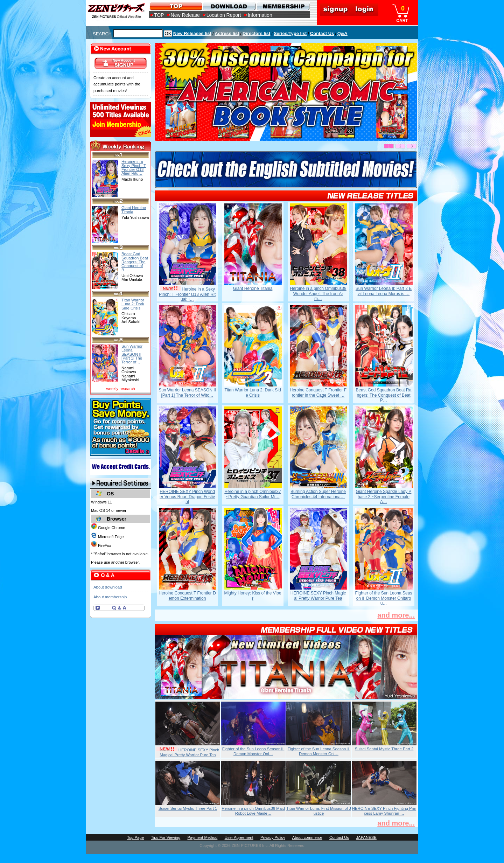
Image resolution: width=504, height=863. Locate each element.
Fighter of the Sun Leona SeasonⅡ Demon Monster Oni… (253, 751)
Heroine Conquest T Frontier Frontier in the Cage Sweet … (318, 392)
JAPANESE (366, 837)
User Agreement (239, 837)
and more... (396, 615)
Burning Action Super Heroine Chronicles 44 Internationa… (318, 494)
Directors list (256, 33)
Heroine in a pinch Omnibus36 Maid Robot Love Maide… (253, 811)
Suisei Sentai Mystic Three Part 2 (384, 749)
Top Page (135, 837)
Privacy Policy (273, 837)
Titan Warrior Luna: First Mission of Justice (319, 811)
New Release (185, 15)
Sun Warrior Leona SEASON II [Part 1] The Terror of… (132, 354)
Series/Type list (290, 33)
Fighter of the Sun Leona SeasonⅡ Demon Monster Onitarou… (384, 598)
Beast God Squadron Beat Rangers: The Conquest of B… (135, 262)
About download (108, 587)
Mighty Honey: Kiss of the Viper (253, 596)
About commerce (307, 837)
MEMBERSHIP (283, 6)
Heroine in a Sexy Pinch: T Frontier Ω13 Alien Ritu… (134, 167)
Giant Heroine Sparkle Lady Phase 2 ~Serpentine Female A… (384, 497)
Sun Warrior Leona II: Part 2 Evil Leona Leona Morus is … (384, 291)
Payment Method (202, 837)
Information (260, 15)
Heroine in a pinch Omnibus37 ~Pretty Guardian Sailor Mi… (253, 494)
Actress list (227, 33)
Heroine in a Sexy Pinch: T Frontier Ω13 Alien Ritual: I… (187, 294)
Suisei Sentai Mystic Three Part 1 (188, 808)
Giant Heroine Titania (253, 288)
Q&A (342, 33)
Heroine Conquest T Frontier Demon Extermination (187, 596)
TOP (159, 15)
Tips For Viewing (166, 837)
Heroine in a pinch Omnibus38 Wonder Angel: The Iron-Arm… (318, 294)
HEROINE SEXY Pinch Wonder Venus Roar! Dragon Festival (187, 497)
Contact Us (322, 33)
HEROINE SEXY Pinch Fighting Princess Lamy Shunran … (384, 811)
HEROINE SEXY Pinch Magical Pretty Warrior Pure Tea (318, 596)
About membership (110, 597)
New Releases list (192, 33)
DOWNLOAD (229, 6)
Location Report (224, 15)
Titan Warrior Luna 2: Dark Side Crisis (253, 392)
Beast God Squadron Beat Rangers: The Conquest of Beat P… (384, 395)
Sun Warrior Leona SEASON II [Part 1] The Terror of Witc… (187, 392)
